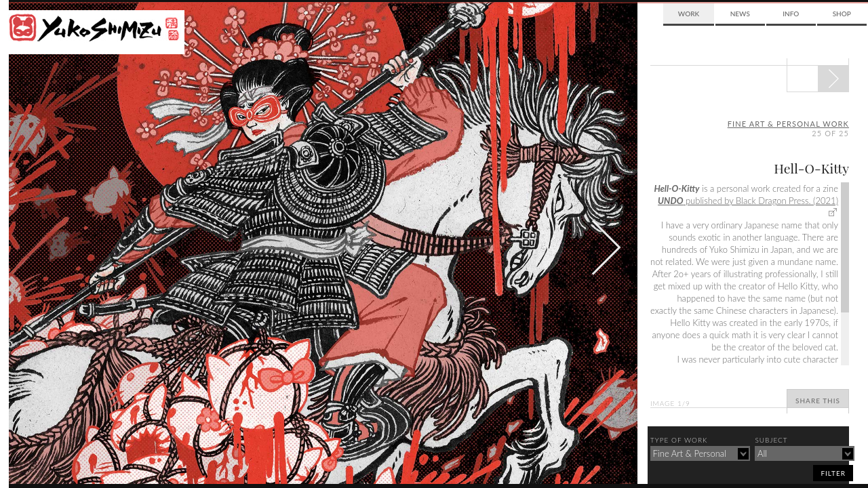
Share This (818, 401)
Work (689, 14)
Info (791, 14)
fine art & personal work (788, 124)
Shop (842, 14)
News (740, 14)
